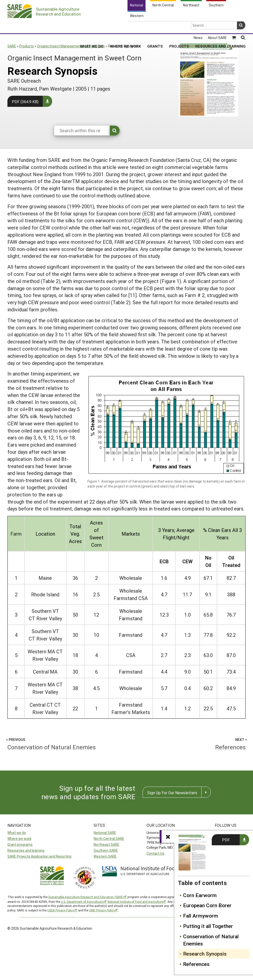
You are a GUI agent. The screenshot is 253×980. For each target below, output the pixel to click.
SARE (12, 46)
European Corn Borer (207, 905)
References (196, 964)
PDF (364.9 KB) (25, 102)
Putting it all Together (208, 926)
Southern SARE (106, 850)
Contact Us (155, 853)
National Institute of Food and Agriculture (135, 902)
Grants (155, 27)
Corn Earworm (200, 895)
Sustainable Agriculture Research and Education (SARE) (86, 897)
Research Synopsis (205, 954)
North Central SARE (109, 839)
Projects (179, 27)
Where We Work (125, 27)
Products (27, 46)
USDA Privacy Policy (61, 910)
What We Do (92, 27)
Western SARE (105, 856)
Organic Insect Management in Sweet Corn (71, 46)
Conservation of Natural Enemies (211, 940)
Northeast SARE (106, 844)
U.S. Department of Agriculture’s (82, 902)
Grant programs (20, 844)
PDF (226, 840)
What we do (17, 833)
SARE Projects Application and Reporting (39, 856)
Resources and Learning (221, 27)
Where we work (19, 839)
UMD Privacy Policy (102, 910)
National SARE (105, 833)
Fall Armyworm (201, 916)
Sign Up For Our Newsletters (172, 793)
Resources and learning (26, 850)
